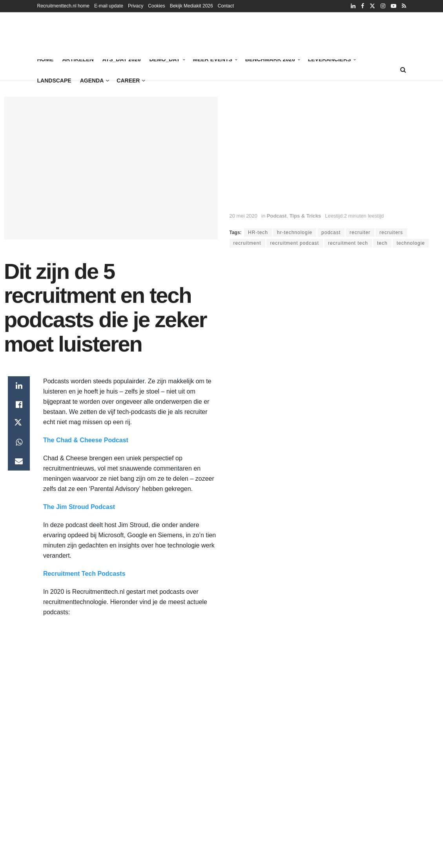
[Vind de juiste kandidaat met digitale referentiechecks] (255, 35)
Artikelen (78, 59)
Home (46, 59)
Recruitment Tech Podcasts (84, 574)
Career (128, 81)
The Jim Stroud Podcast (79, 507)
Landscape (54, 81)
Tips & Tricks (305, 216)
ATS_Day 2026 (122, 58)
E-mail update (109, 6)
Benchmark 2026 (270, 59)
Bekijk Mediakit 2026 (191, 6)
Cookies (156, 6)
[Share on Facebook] (19, 405)
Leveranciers (330, 59)
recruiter (360, 233)
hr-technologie (295, 233)
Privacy (136, 6)
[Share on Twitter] (19, 423)
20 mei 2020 (244, 216)
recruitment (247, 243)
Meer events (213, 59)
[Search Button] (403, 70)
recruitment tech (348, 243)
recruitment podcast (295, 243)
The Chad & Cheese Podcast (86, 440)
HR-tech (258, 233)
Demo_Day (164, 59)
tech (382, 243)
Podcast (277, 216)
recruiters (391, 233)
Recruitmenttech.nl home (63, 6)
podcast (331, 233)
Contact (226, 6)
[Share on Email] (19, 461)
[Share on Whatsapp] (19, 442)
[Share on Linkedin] (19, 386)
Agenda (92, 81)
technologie (411, 243)
